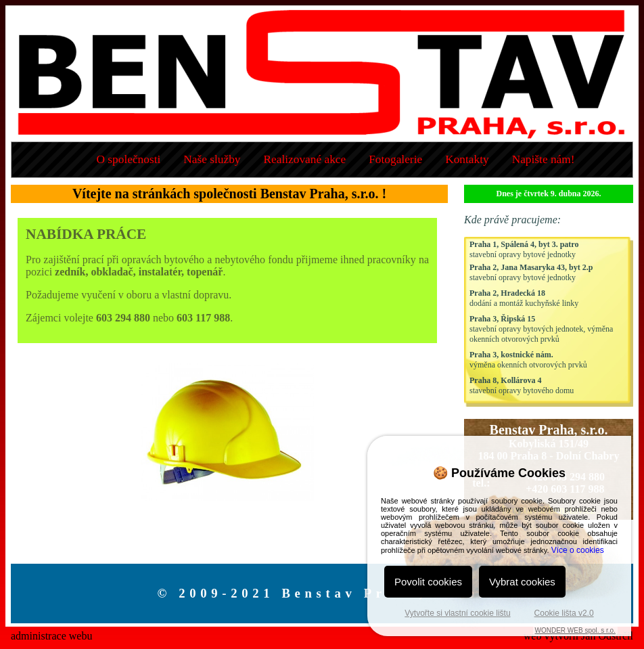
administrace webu (51, 636)
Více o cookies (578, 550)
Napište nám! (544, 159)
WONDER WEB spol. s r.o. (575, 630)
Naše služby (212, 159)
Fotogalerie (395, 159)
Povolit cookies (428, 582)
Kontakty (467, 159)
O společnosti (128, 159)
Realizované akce (305, 159)
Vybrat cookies (522, 582)
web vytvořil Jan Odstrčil (578, 636)
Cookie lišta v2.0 (564, 613)
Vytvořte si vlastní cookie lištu (457, 613)
